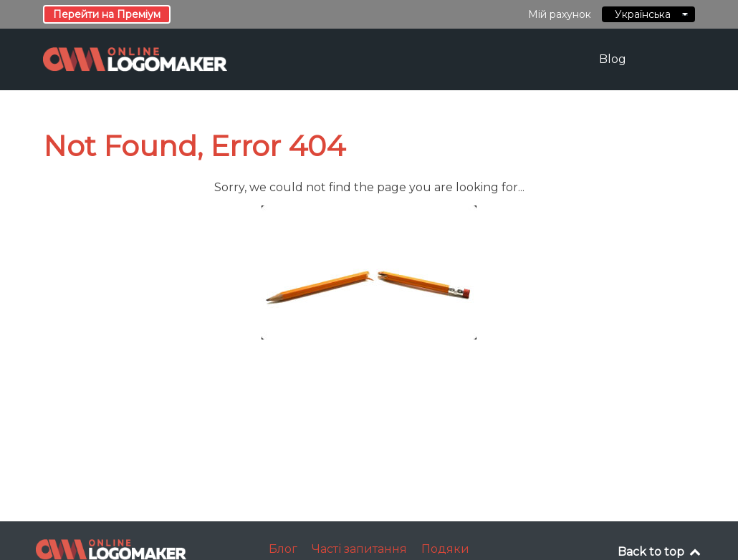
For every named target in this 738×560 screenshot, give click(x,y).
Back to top (660, 552)
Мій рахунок (560, 14)
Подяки (445, 549)
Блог (283, 549)
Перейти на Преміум (107, 14)
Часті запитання (359, 549)
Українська (648, 14)
